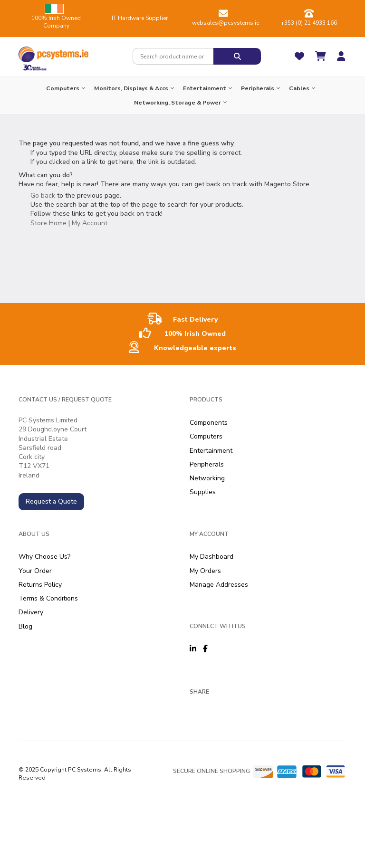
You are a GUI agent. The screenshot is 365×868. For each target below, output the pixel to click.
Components (209, 423)
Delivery (31, 612)
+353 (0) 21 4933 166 (309, 23)
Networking (207, 478)
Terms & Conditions (48, 598)
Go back (43, 196)
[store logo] (53, 52)
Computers (206, 436)
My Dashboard (211, 557)
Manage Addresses (219, 585)
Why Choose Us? (44, 557)
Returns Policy (40, 585)
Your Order (35, 571)
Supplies (203, 492)
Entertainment (211, 451)
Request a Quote (51, 501)
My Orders (205, 571)
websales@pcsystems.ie (226, 23)
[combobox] (173, 56)
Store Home (48, 223)
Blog (25, 626)
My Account (90, 223)
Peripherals (207, 464)
